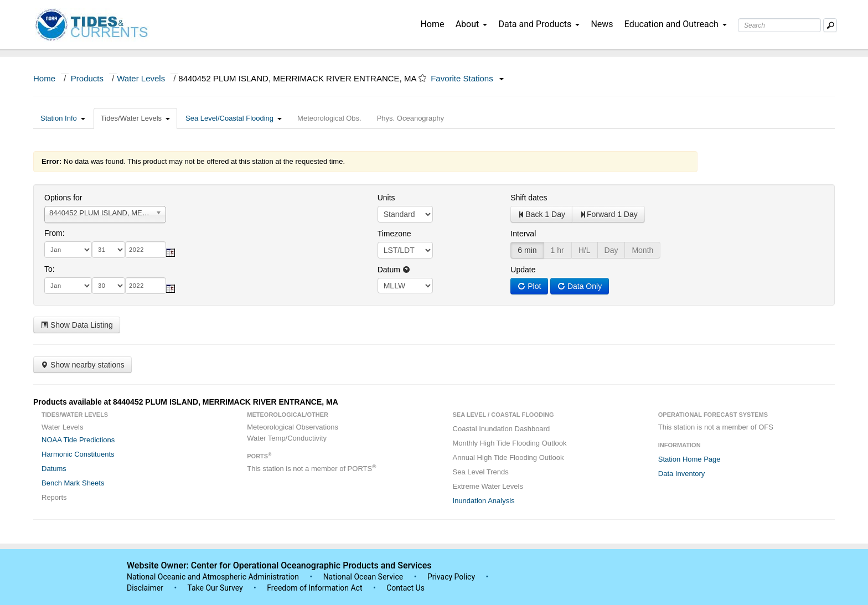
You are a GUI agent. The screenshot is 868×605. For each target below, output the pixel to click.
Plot (529, 286)
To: (50, 269)
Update (523, 270)
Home (432, 24)
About (472, 24)
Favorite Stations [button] (467, 78)
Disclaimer (145, 588)
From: (55, 233)
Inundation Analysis (484, 501)
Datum (394, 270)
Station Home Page (689, 459)
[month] (68, 250)
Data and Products (539, 24)
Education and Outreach (676, 24)
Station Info (63, 118)
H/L (585, 250)
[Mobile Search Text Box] (830, 25)
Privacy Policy (451, 577)
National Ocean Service (363, 577)
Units (386, 198)
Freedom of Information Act (314, 588)
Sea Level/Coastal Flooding (234, 118)
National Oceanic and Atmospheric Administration (213, 577)
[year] (146, 250)
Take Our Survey (216, 588)
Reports (54, 497)
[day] (108, 250)
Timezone (394, 234)
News (602, 24)
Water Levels (141, 78)
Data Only (580, 286)
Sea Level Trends (481, 472)
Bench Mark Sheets (73, 483)
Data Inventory (682, 474)
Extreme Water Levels (488, 486)
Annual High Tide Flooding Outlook (508, 457)
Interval (523, 234)
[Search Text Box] (779, 25)
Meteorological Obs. (329, 118)
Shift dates (529, 198)
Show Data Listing (77, 325)
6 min (527, 250)
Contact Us (405, 588)
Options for (63, 198)
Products (87, 78)
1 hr (557, 250)
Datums (54, 469)
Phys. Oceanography (410, 118)
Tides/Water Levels (135, 118)
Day (611, 250)
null (405, 286)
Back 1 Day (541, 214)
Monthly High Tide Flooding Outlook (510, 443)
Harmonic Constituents (78, 454)
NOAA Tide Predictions (78, 440)
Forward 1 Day (608, 214)
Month (642, 250)
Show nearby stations (82, 365)
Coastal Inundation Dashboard (502, 429)
